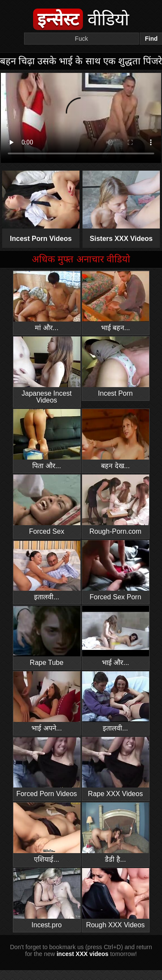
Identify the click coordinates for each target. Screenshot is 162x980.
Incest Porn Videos (41, 206)
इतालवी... (47, 570)
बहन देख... (116, 439)
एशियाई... (47, 833)
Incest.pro (47, 898)
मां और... (47, 301)
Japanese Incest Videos (47, 370)
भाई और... (116, 636)
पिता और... (47, 439)
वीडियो (81, 19)
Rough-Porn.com (116, 505)
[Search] (81, 39)
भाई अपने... (47, 702)
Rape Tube (47, 636)
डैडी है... (116, 833)
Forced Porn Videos (47, 767)
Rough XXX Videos (116, 898)
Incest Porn (116, 367)
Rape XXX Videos (116, 767)
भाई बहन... (116, 301)
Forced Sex (47, 505)
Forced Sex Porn (116, 570)
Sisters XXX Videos (121, 206)
